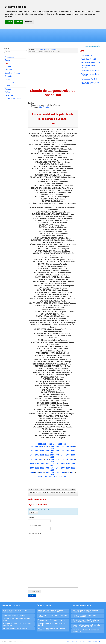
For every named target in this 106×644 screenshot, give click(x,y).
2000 (32, 472)
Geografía (8, 76)
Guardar (32, 595)
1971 (37, 459)
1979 (52, 461)
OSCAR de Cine (87, 56)
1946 (63, 446)
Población (8, 89)
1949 (52, 448)
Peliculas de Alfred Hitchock (88, 67)
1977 (68, 459)
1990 (32, 468)
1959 (52, 453)
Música (7, 86)
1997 (68, 468)
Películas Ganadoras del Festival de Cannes (90, 83)
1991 (37, 468)
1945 (58, 446)
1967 (68, 455)
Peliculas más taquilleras (90, 71)
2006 (63, 472)
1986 (63, 464)
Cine (6, 63)
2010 (40, 477)
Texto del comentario (35, 533)
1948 (73, 446)
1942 (42, 446)
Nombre (31, 518)
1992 (42, 468)
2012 (50, 477)
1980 (32, 464)
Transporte (9, 95)
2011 (45, 477)
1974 (52, 459)
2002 (42, 472)
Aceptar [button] (9, 22)
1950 (32, 451)
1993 (48, 468)
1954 (52, 451)
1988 (73, 464)
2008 (73, 472)
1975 (58, 459)
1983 (48, 464)
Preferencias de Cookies (92, 46)
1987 (68, 464)
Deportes (8, 67)
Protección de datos (94, 642)
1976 (63, 459)
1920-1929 (52, 444)
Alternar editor (35, 591)
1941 (37, 446)
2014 (60, 477)
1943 (47, 446)
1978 (73, 459)
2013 (55, 477)
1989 (52, 466)
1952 (42, 451)
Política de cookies (79, 642)
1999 (52, 470)
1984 (53, 464)
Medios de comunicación (14, 99)
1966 (63, 455)
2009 (52, 474)
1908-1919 (42, 444)
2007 (68, 472)
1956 (63, 451)
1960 (32, 455)
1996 (63, 468)
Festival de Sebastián (89, 59)
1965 (58, 455)
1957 (68, 451)
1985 (58, 464)
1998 (73, 468)
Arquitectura (9, 57)
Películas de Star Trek (89, 79)
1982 (42, 464)
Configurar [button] (29, 22)
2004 (53, 472)
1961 (37, 455)
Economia (8, 70)
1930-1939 (62, 444)
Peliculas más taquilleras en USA (90, 75)
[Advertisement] (15, 133)
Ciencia (8, 60)
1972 (42, 459)
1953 (47, 451)
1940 (32, 446)
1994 (52, 468)
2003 (47, 472)
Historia (8, 79)
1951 (37, 451)
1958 (73, 451)
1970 (32, 459)
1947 (68, 446)
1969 (52, 457)
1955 (58, 451)
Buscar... (7, 49)
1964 (52, 455)
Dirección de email (34, 525)
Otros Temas (9, 83)
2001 (37, 472)
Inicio (68, 642)
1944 (52, 446)
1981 (37, 464)
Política (7, 92)
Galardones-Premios (12, 73)
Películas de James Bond (90, 62)
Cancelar (34, 512)
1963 (47, 455)
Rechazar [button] (19, 22)
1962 (42, 455)
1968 (73, 455)
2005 (58, 472)
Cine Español (44, 107)
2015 (66, 477)
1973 (47, 459)
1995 (58, 468)
